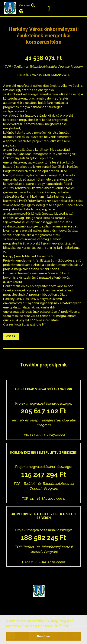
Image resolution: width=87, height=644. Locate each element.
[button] (71, 627)
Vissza (10, 336)
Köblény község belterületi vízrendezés (43, 453)
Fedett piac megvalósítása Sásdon (43, 389)
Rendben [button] (43, 636)
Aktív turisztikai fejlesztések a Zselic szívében (43, 516)
